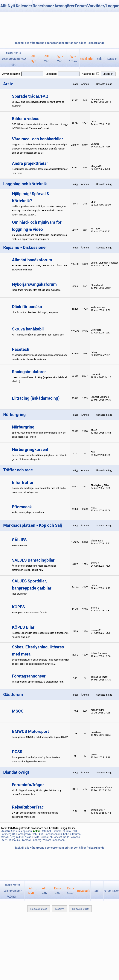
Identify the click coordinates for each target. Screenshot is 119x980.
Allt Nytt (8, 6)
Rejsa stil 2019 (80, 909)
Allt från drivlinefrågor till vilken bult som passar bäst (38, 335)
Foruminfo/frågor (28, 785)
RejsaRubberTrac (28, 807)
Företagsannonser (29, 676)
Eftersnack (22, 507)
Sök (99, 59)
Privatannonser (20, 546)
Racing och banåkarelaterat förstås (29, 613)
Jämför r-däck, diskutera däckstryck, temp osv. (35, 312)
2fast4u (5, 831)
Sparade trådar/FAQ (30, 96)
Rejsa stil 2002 (38, 909)
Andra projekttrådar (30, 163)
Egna (60, 59)
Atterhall (46, 831)
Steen (4, 840)
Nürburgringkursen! (30, 449)
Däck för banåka (27, 307)
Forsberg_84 (8, 834)
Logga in (112, 59)
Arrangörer (64, 6)
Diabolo (57, 831)
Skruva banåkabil (28, 329)
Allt (47, 59)
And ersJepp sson (21, 831)
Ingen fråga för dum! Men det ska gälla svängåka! (36, 290)
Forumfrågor (111, 891)
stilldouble (15, 840)
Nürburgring (23, 427)
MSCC (18, 711)
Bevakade (86, 59)
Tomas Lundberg (32, 840)
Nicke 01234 (32, 837)
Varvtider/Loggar (103, 6)
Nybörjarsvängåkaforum (34, 284)
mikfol (20, 837)
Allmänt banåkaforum (32, 260)
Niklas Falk (47, 837)
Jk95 (41, 834)
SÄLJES (19, 540)
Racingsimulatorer (29, 372)
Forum (81, 6)
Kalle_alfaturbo (72, 834)
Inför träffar (23, 482)
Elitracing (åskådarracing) (36, 398)
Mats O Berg (8, 837)
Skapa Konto (13, 53)
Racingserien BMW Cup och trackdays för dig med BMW (40, 737)
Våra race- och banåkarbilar (38, 139)
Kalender (24, 6)
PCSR (17, 752)
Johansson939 (53, 834)
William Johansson (54, 840)
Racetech (21, 349)
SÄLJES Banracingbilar (33, 560)
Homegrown (24, 834)
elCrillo (67, 831)
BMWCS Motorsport (30, 731)
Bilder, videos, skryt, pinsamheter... (29, 513)
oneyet (58, 837)
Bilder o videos (26, 119)
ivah (34, 834)
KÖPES (18, 607)
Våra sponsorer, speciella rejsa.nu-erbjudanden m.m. (38, 682)
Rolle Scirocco (72, 837)
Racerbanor (43, 6)
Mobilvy (59, 909)
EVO (74, 831)
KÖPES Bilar (23, 627)
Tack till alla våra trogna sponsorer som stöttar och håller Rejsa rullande (59, 43)
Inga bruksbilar (19, 594)
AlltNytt (34, 59)
